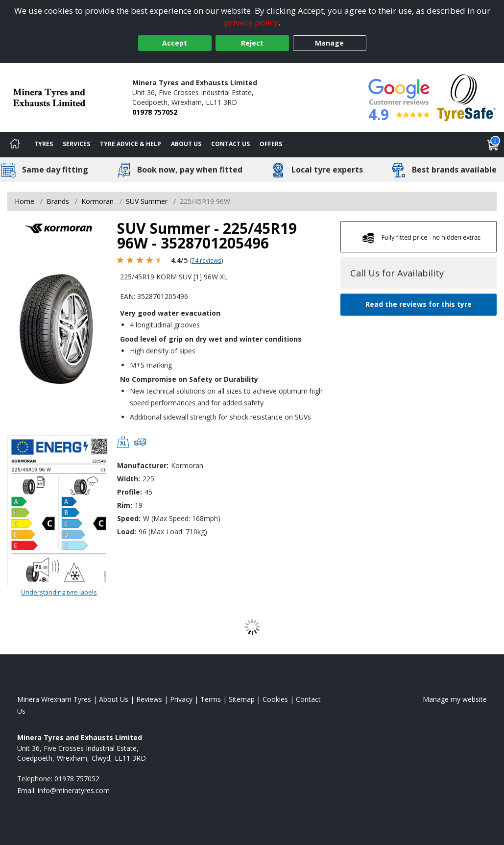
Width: (129, 479)
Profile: (130, 492)
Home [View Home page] (24, 201)
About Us (186, 144)
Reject (252, 43)
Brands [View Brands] (58, 201)
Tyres (44, 144)
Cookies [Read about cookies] (275, 699)
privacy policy (251, 22)
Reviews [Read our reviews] (149, 699)
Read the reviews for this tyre (419, 304)
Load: (127, 532)
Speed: (129, 518)
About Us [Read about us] (114, 699)
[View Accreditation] (467, 97)
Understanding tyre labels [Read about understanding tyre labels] (59, 592)
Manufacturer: (143, 465)
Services (76, 144)
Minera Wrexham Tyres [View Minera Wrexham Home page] (54, 699)
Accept (175, 43)
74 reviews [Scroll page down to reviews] (206, 260)
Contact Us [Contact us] (230, 144)
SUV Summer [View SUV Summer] (147, 201)
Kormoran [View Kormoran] (97, 201)
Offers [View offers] (271, 144)
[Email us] (74, 790)
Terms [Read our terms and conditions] (211, 699)
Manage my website (455, 699)
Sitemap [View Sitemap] (242, 699)
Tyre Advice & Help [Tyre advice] (131, 144)
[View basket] (493, 145)
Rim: (125, 505)
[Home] (15, 145)
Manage (329, 43)
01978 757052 (155, 112)
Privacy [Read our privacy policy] (181, 699)
